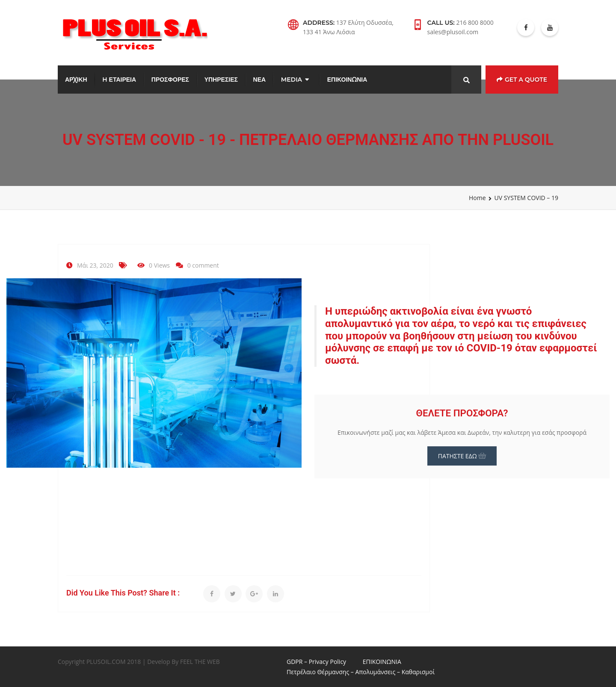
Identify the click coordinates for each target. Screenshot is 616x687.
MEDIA (292, 80)
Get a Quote (522, 80)
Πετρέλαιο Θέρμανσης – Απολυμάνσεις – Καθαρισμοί (361, 672)
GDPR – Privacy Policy (316, 662)
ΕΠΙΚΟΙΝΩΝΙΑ (347, 80)
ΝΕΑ (260, 80)
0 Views (159, 265)
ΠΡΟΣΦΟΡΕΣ (170, 80)
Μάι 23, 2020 (95, 265)
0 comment (203, 265)
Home (477, 198)
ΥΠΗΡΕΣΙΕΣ (221, 80)
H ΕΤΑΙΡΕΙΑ (119, 80)
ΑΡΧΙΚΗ (76, 80)
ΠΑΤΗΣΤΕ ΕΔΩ (462, 456)
